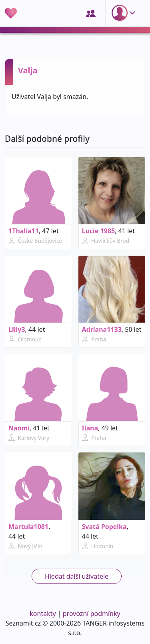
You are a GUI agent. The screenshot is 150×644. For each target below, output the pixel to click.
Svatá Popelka (104, 527)
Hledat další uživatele (77, 576)
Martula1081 (28, 527)
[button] (125, 13)
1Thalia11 (24, 231)
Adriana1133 (102, 329)
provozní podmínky (92, 614)
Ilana (90, 428)
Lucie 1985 (99, 231)
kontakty (43, 614)
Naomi (19, 428)
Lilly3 (17, 329)
